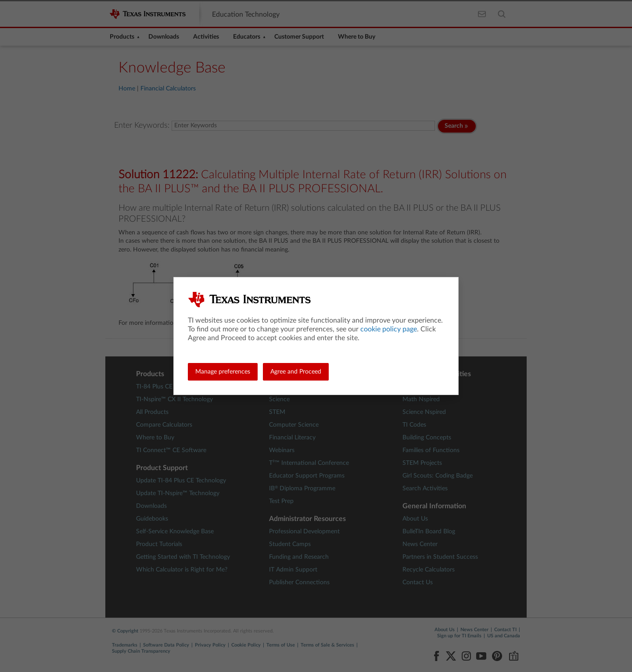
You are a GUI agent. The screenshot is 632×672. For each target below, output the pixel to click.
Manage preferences (223, 372)
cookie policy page (389, 329)
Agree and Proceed (296, 372)
